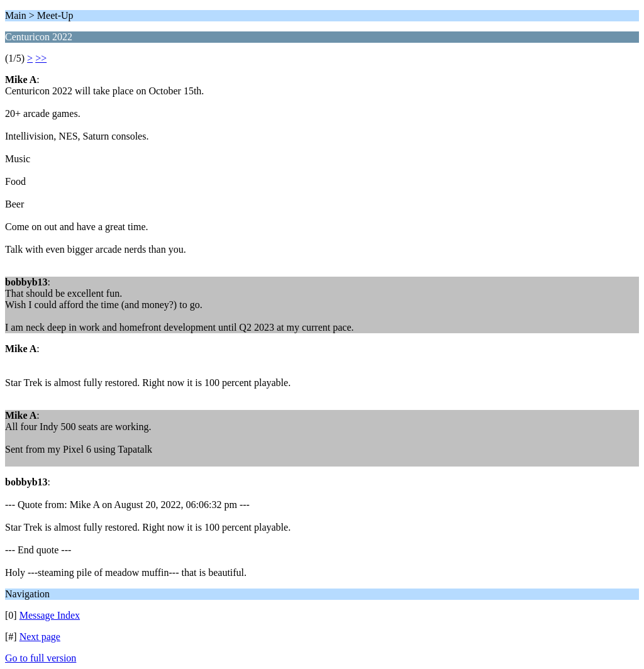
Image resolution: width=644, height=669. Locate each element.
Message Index (50, 615)
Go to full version (41, 658)
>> (41, 58)
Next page (40, 637)
